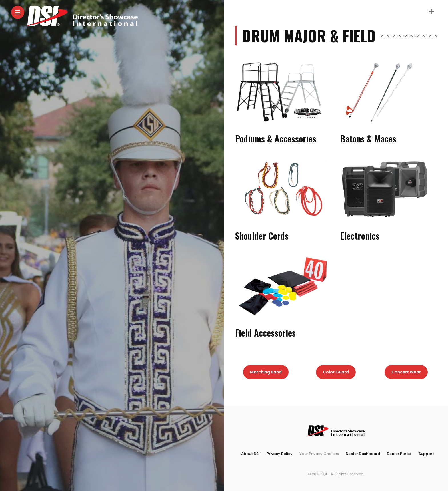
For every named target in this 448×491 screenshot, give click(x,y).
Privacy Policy (280, 454)
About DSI (250, 454)
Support (426, 454)
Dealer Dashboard (363, 454)
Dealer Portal (399, 454)
